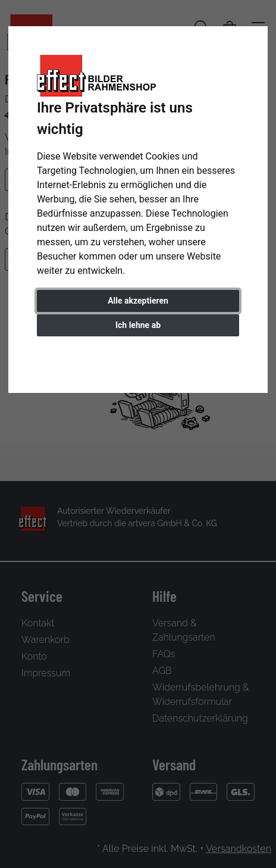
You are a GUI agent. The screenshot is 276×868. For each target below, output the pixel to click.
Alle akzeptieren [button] (138, 301)
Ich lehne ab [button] (138, 325)
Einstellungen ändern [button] (138, 350)
